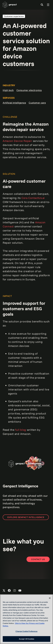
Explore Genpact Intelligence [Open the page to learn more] (26, 517)
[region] (26, 619)
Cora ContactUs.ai (33, 198)
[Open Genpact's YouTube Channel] (20, 591)
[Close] (50, 598)
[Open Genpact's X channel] (4, 591)
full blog (21, 430)
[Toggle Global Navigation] (48, 5)
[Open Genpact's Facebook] (9, 591)
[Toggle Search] (42, 5)
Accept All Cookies (26, 639)
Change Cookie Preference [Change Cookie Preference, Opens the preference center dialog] (26, 631)
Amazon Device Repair (17, 141)
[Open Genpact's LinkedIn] (15, 591)
